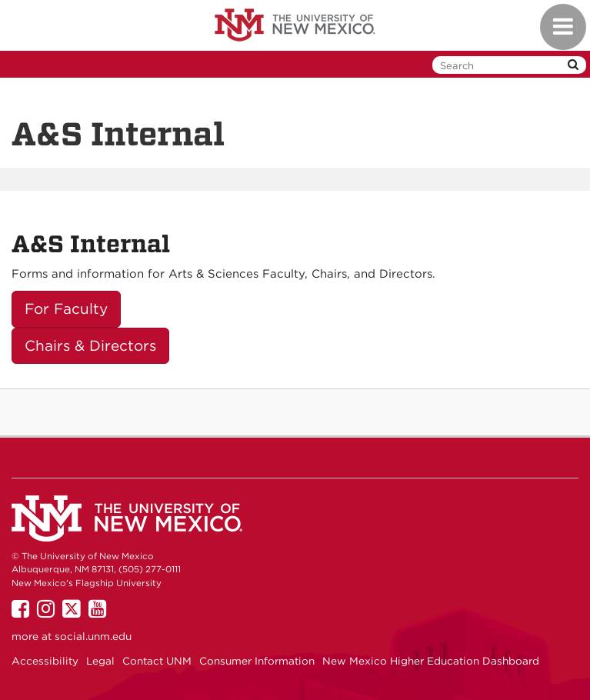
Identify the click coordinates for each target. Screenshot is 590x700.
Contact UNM (157, 661)
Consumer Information (257, 661)
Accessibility (45, 661)
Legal (100, 661)
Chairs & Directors (90, 346)
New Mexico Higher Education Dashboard (431, 661)
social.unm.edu (93, 636)
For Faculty (66, 309)
